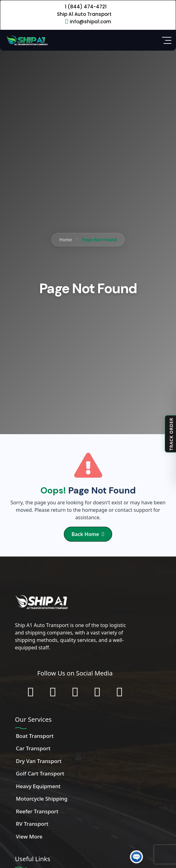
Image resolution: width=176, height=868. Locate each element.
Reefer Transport (37, 811)
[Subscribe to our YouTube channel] (97, 692)
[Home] (26, 40)
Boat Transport (35, 736)
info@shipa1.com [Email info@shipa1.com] (90, 22)
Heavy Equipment (38, 786)
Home (65, 240)
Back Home (88, 534)
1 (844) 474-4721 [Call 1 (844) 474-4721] (86, 7)
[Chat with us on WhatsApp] (119, 692)
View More (29, 836)
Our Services (33, 719)
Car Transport (33, 748)
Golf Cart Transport (40, 773)
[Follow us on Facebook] (30, 692)
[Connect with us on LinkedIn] (75, 692)
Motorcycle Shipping (42, 799)
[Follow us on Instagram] (53, 692)
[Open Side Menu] (167, 40)
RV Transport (32, 824)
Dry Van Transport (39, 761)
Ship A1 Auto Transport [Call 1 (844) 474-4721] (84, 14)
